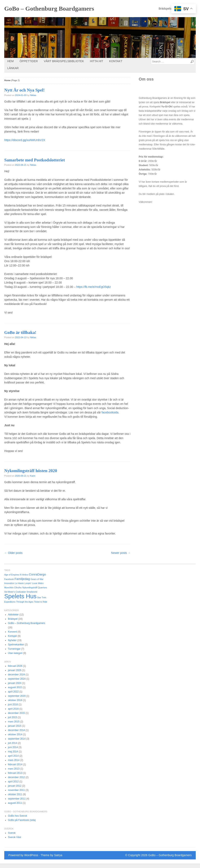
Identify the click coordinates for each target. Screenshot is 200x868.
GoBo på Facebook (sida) (22, 820)
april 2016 (13, 709)
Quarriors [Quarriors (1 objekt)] (42, 588)
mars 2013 (14, 769)
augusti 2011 (15, 803)
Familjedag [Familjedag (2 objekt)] (22, 579)
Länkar (13, 68)
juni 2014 (13, 747)
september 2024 (17, 679)
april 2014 (13, 756)
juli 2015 (13, 717)
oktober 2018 (15, 700)
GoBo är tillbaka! (20, 332)
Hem (10, 61)
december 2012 (16, 777)
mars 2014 (14, 760)
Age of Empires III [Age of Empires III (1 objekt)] (13, 575)
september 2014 (17, 739)
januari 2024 (15, 683)
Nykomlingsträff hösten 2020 (31, 471)
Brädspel (13, 619)
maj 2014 (13, 752)
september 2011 (17, 799)
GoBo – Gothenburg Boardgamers (49, 8)
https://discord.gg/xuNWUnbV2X (25, 140)
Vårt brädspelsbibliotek (64, 61)
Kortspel (12, 636)
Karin (33, 476)
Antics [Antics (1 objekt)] (25, 575)
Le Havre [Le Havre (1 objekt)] (19, 583)
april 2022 (13, 692)
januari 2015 (15, 726)
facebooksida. (110, 412)
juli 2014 (13, 743)
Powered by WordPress (23, 855)
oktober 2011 (15, 794)
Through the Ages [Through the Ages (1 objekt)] (25, 602)
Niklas (33, 95)
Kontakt (116, 61)
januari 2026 (15, 670)
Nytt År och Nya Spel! (24, 90)
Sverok (12, 833)
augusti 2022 (15, 687)
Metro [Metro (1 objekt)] (41, 583)
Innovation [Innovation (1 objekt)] (9, 583)
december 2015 (16, 713)
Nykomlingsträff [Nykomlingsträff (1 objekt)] (30, 588)
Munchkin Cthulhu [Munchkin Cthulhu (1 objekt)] (13, 588)
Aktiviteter (13, 615)
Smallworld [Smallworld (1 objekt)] (32, 592)
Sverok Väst (15, 837)
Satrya (58, 855)
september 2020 (17, 696)
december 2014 (16, 730)
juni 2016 (13, 705)
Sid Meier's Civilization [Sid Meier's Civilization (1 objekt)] (15, 592)
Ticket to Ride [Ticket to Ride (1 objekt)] (41, 602)
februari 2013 (15, 773)
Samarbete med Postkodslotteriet (35, 160)
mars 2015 (14, 722)
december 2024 (16, 675)
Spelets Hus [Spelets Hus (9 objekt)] (20, 596)
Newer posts (121, 553)
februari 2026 (15, 666)
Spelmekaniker (16, 645)
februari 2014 (15, 764)
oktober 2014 (15, 734)
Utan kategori (15, 653)
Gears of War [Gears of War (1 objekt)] (37, 579)
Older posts (13, 553)
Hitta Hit (97, 61)
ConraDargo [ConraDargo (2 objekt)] (37, 574)
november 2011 (16, 790)
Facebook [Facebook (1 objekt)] (9, 579)
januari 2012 (15, 786)
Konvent (12, 632)
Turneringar (14, 649)
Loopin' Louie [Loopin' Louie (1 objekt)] (31, 583)
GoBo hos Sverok (18, 816)
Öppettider (29, 61)
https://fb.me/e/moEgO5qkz (94, 287)
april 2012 (13, 782)
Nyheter (12, 640)
